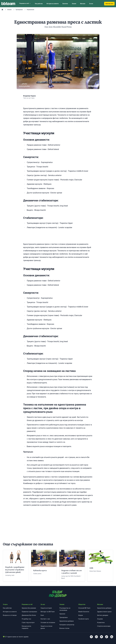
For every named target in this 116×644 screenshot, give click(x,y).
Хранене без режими (29, 608)
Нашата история (46, 608)
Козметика (101, 623)
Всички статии (64, 628)
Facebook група (84, 619)
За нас (91, 4)
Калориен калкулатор (67, 625)
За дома (100, 619)
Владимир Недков (29, 96)
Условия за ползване (48, 623)
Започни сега (109, 4)
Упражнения (30, 10)
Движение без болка (29, 615)
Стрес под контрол (28, 623)
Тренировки (19, 10)
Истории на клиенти (53, 4)
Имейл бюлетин (84, 612)
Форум (81, 615)
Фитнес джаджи (103, 615)
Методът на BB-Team (48, 612)
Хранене (62, 614)
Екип (42, 615)
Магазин (83, 4)
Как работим (39, 4)
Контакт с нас (45, 619)
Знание (74, 4)
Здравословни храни (104, 612)
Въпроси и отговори (10, 615)
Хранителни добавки (67, 621)
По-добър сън (26, 619)
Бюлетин (65, 4)
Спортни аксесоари (104, 626)
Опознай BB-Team (84, 608)
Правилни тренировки (29, 612)
